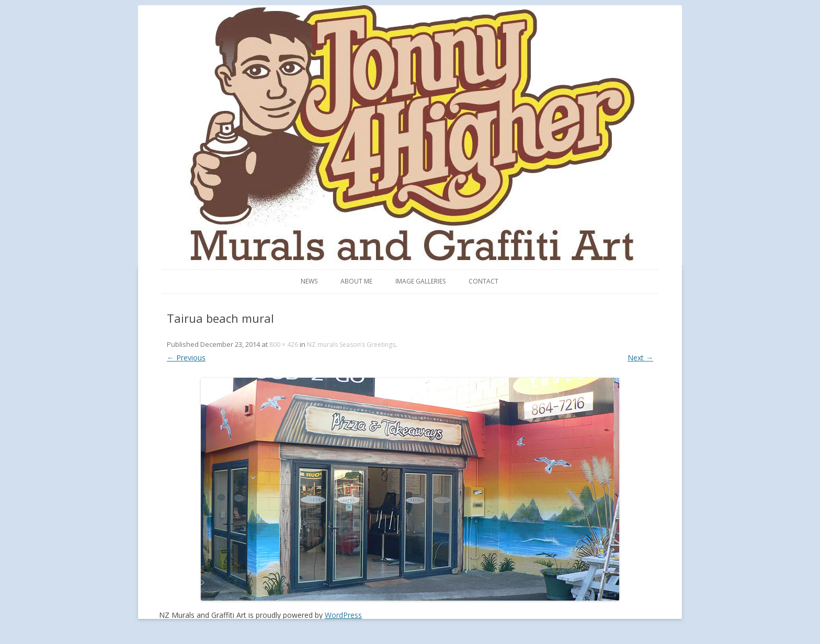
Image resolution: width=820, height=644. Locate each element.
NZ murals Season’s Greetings (351, 344)
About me (356, 281)
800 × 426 (284, 344)
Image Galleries (420, 281)
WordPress (343, 615)
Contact (483, 281)
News (309, 281)
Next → (640, 358)
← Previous (186, 358)
